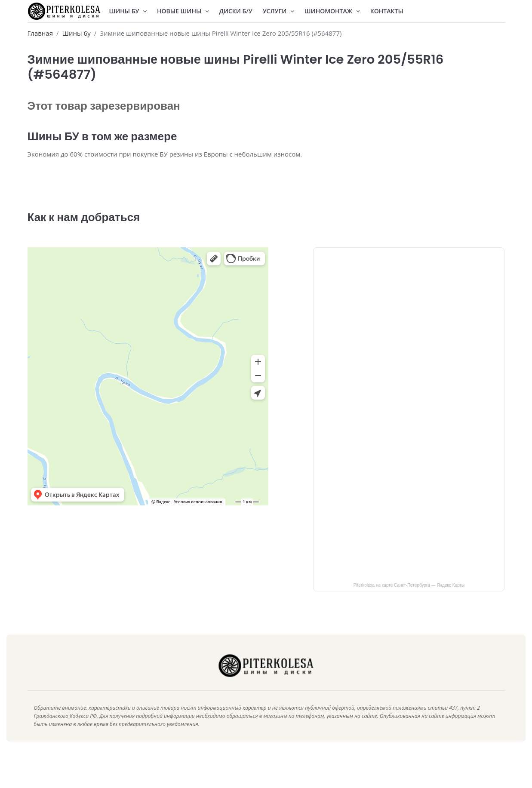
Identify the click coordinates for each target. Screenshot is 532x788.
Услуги (278, 11)
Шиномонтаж (332, 11)
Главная (40, 33)
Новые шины (183, 11)
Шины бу (76, 33)
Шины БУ (128, 11)
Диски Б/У (236, 11)
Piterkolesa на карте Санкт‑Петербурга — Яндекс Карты (409, 597)
